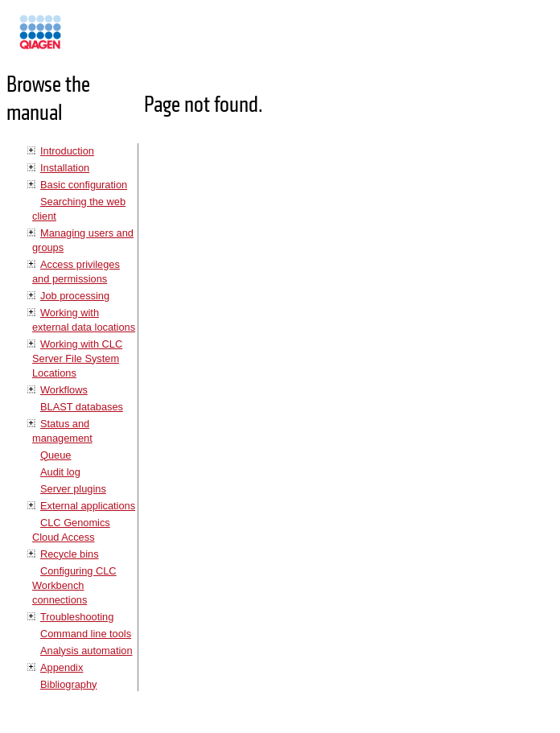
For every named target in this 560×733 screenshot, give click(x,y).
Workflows (64, 390)
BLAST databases (82, 407)
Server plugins (73, 489)
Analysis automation (86, 651)
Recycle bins (70, 554)
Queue (56, 455)
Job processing (75, 296)
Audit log (60, 472)
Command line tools (86, 634)
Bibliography (68, 684)
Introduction (67, 151)
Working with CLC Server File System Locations (77, 358)
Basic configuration (84, 185)
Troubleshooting (77, 617)
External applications (88, 506)
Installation (65, 168)
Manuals (84, 39)
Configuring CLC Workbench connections (74, 585)
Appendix (62, 667)
